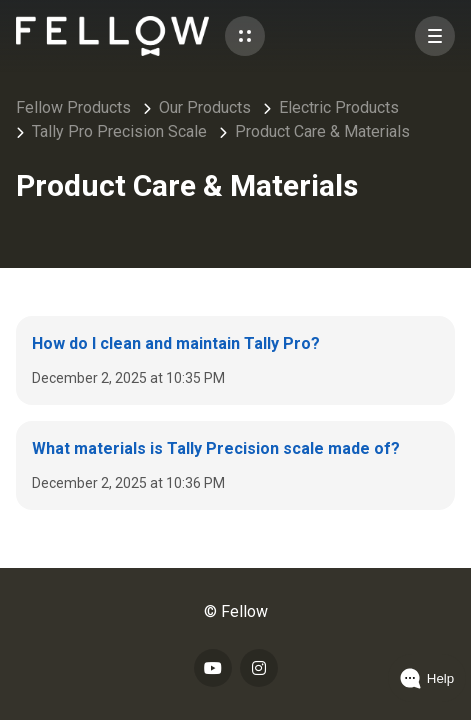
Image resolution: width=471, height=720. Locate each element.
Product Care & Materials (322, 131)
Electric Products (339, 107)
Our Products (205, 107)
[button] (245, 36)
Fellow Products (73, 107)
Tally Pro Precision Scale (119, 131)
